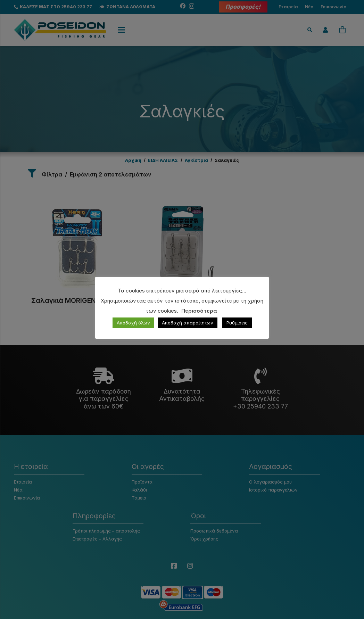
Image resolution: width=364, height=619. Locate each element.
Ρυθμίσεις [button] (237, 323)
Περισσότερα (199, 311)
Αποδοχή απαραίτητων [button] (188, 323)
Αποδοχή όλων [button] (133, 323)
